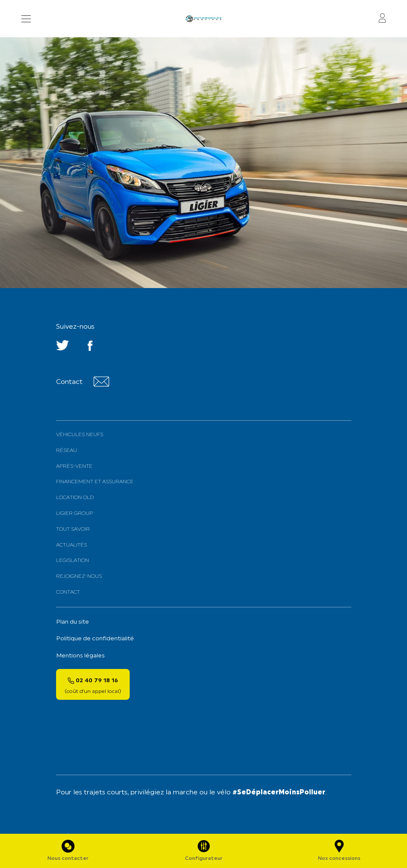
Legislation (73, 561)
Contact (68, 592)
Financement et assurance (95, 482)
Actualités (71, 545)
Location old (75, 498)
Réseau (67, 451)
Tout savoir (73, 529)
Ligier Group (74, 514)
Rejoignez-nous (79, 577)
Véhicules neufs (80, 435)
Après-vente (74, 467)
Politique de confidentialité (95, 639)
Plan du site (73, 622)
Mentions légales (80, 656)
